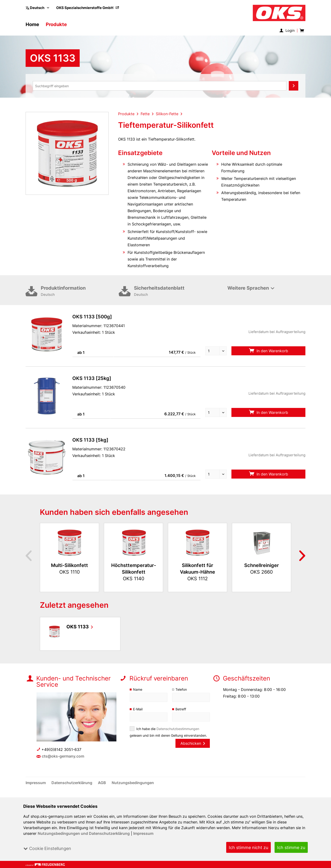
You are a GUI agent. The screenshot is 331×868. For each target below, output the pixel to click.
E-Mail (138, 716)
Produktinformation (80, 298)
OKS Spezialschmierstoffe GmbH (88, 8)
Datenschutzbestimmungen (178, 735)
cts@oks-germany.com (63, 763)
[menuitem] (88, 8)
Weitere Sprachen (248, 295)
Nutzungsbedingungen (133, 789)
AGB (103, 789)
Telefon (181, 696)
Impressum (143, 833)
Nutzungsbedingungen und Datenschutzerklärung (84, 833)
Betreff (181, 716)
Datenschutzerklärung (73, 789)
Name (138, 696)
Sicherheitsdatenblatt (173, 298)
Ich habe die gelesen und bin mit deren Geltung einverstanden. (169, 739)
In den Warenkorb (268, 357)
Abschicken (193, 750)
